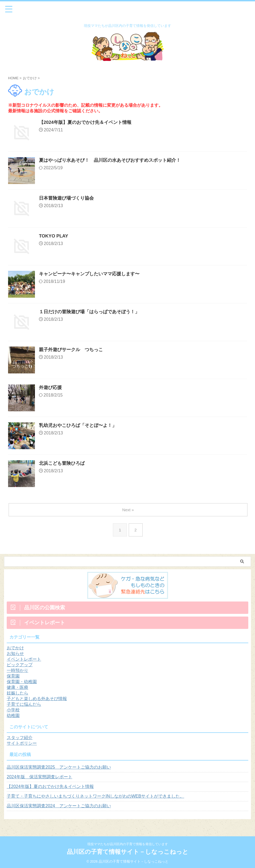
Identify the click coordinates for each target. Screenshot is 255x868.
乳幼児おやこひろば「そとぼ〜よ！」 (80, 426)
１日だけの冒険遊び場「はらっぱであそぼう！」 (92, 312)
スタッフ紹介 (20, 738)
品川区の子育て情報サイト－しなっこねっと (128, 852)
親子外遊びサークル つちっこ (73, 350)
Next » (129, 510)
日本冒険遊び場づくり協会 (68, 199)
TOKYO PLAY (54, 236)
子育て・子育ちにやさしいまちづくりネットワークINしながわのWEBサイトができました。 (95, 796)
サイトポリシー (22, 743)
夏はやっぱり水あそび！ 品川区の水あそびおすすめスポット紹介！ (114, 161)
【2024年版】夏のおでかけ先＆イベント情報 (88, 123)
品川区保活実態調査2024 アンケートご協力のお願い (59, 806)
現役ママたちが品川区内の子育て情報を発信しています (128, 844)
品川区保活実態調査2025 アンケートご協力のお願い (59, 767)
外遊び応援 (51, 388)
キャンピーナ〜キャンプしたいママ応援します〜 (92, 274)
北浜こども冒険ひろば (63, 464)
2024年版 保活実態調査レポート (39, 777)
